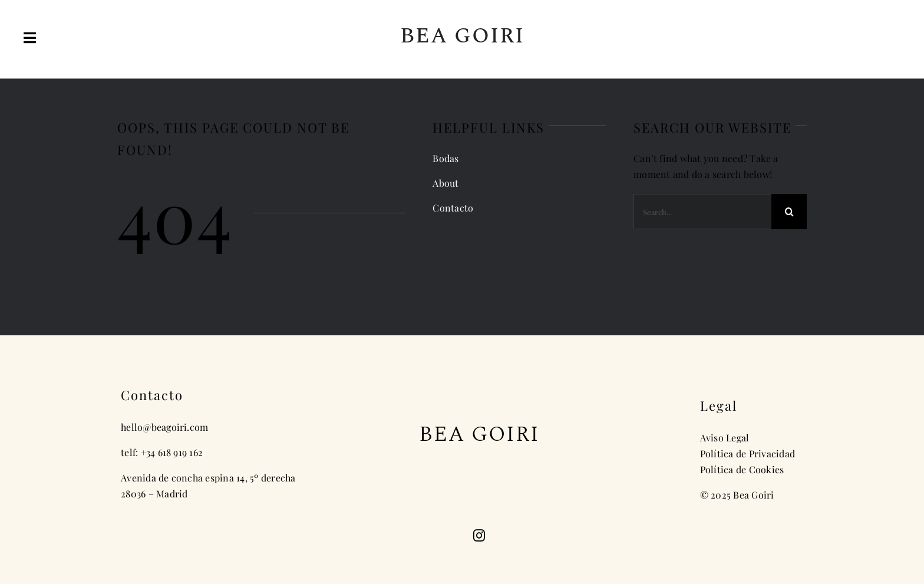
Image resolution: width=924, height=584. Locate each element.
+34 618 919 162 (172, 452)
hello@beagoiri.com (164, 427)
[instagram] (479, 536)
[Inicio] (462, 39)
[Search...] (702, 212)
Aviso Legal (725, 438)
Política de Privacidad (748, 453)
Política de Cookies (742, 469)
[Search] (789, 212)
